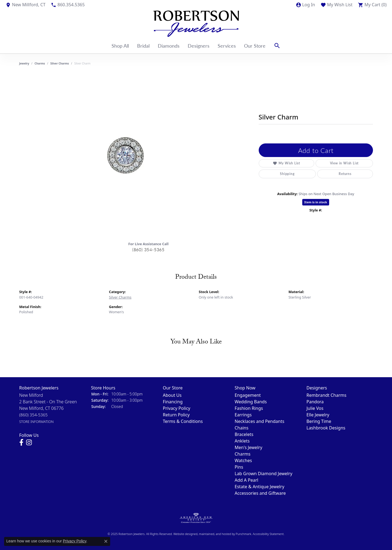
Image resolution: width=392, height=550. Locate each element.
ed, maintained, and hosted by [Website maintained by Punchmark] (215, 534)
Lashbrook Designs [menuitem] (326, 428)
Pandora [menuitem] (315, 402)
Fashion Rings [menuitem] (249, 408)
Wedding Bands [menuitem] (251, 402)
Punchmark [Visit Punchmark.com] (244, 534)
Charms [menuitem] (243, 454)
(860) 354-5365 (148, 249)
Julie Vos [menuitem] (315, 408)
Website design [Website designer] (184, 534)
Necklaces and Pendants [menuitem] (260, 421)
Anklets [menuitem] (242, 441)
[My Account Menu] (305, 5)
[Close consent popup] (106, 541)
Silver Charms (60, 63)
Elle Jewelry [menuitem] (318, 415)
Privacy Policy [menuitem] (177, 408)
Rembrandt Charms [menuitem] (327, 395)
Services (227, 46)
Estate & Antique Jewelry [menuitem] (260, 487)
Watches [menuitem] (243, 460)
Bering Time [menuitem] (319, 421)
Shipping (287, 174)
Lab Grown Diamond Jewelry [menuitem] (264, 474)
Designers (199, 46)
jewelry (24, 63)
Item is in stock (316, 202)
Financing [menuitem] (173, 402)
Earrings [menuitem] (243, 415)
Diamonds (169, 46)
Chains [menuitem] (242, 428)
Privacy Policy (75, 541)
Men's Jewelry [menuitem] (249, 447)
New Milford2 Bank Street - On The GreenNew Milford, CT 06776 (48, 408)
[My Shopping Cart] (372, 5)
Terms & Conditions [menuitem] (183, 421)
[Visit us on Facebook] (21, 443)
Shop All (120, 46)
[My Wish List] (337, 5)
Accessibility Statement (268, 534)
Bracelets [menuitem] (244, 434)
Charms (40, 63)
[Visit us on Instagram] (29, 443)
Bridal (143, 46)
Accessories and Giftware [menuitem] (260, 493)
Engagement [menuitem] (248, 395)
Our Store (255, 46)
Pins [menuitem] (239, 467)
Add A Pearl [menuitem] (247, 480)
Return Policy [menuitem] (176, 415)
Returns (345, 174)
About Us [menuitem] (172, 395)
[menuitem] (196, 518)
